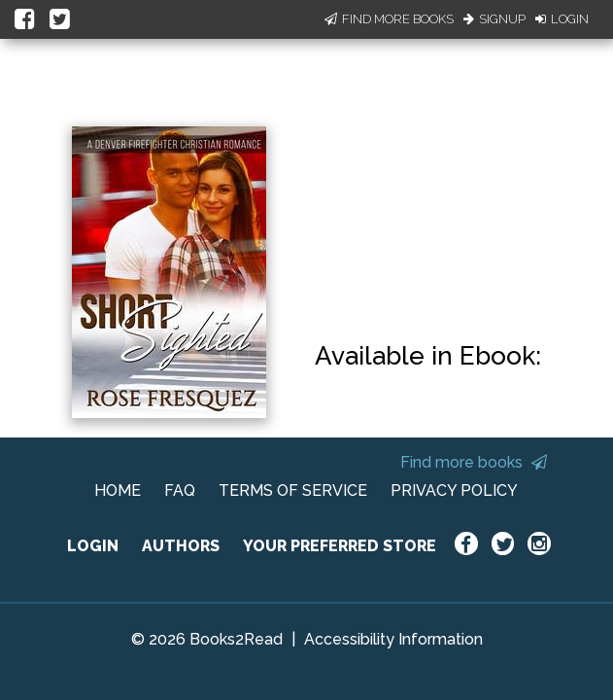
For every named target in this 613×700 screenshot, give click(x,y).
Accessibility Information (393, 639)
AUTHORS (181, 546)
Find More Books (389, 19)
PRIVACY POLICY (454, 490)
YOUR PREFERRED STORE (340, 546)
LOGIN (93, 546)
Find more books (474, 462)
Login (562, 19)
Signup (494, 19)
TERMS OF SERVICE (293, 490)
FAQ (180, 490)
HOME (118, 490)
